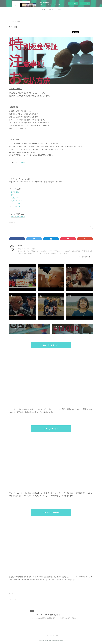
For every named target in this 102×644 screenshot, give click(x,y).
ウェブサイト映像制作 (51, 513)
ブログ (51, 10)
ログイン (85, 4)
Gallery (59, 10)
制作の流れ (15, 192)
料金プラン (15, 198)
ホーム (43, 10)
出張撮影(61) (12, 222)
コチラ (23, 163)
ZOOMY (20, 246)
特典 (13, 195)
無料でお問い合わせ (18, 217)
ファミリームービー (51, 429)
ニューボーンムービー (51, 345)
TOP (22, 214)
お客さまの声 (16, 204)
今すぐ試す (73, 3)
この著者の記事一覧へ (86, 257)
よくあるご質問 (17, 206)
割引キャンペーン (18, 201)
